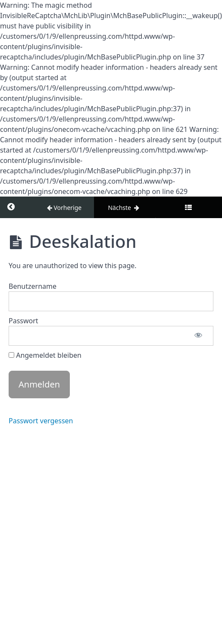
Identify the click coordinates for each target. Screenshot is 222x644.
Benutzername (33, 286)
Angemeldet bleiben (45, 355)
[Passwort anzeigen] (198, 336)
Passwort (23, 321)
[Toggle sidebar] (189, 207)
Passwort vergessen (41, 421)
